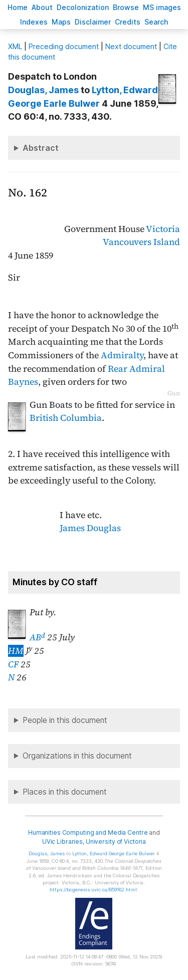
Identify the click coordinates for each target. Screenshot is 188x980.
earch (156, 22)
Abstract (41, 148)
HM (16, 651)
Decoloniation (83, 7)
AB (37, 637)
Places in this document (65, 792)
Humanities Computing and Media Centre (88, 832)
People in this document (65, 720)
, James (43, 90)
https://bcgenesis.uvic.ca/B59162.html (93, 890)
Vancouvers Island (141, 242)
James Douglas (90, 528)
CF (13, 664)
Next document (131, 46)
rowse (126, 7)
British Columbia (66, 418)
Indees (34, 22)
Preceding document (64, 46)
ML (15, 46)
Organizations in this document (77, 756)
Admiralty (122, 355)
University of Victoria (116, 841)
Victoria (163, 229)
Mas (61, 22)
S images (162, 7)
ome (18, 7)
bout (42, 7)
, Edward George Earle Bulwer (114, 853)
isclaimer (93, 22)
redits (128, 22)
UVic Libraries (62, 841)
